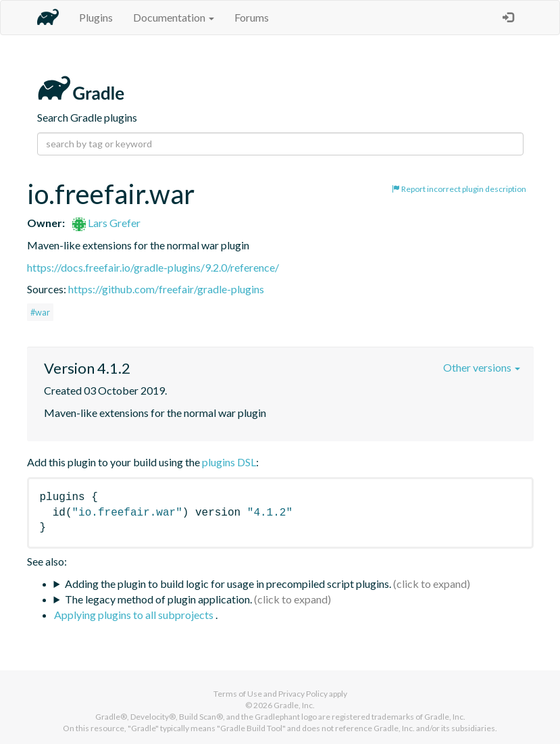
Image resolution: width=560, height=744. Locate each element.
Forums (252, 17)
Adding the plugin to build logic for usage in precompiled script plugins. (228, 584)
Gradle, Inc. (294, 705)
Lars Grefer (106, 223)
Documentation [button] (174, 17)
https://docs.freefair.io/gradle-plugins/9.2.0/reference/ (153, 267)
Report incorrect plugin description (459, 189)
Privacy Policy (303, 694)
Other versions (482, 367)
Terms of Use (238, 694)
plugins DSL (229, 462)
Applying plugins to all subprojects (135, 615)
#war (40, 312)
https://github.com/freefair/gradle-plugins (166, 289)
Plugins (96, 17)
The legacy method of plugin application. (158, 599)
